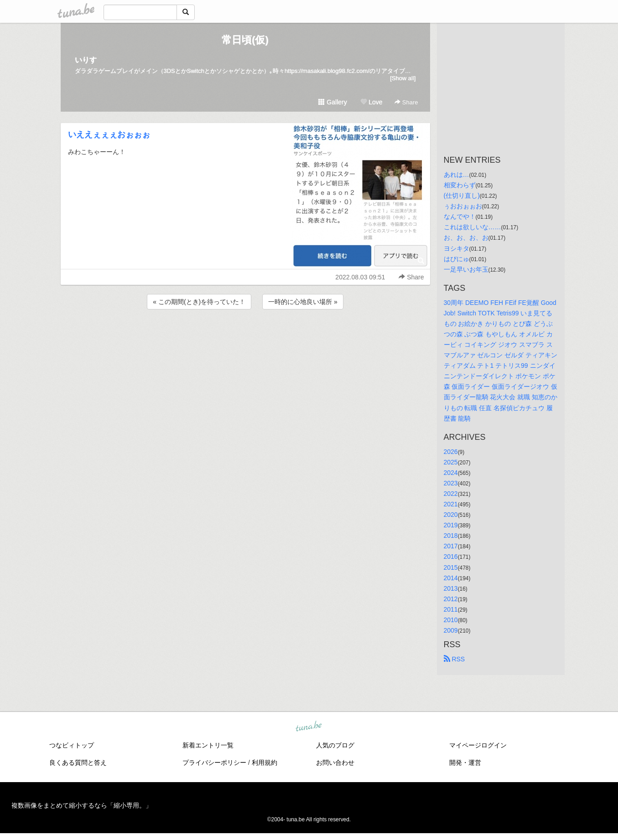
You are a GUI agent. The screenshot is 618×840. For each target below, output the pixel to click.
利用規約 (265, 763)
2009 (451, 630)
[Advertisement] (245, 336)
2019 (451, 525)
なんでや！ (460, 216)
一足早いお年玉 (466, 269)
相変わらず (460, 185)
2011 (451, 609)
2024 (451, 473)
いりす (86, 60)
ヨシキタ (457, 248)
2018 (451, 536)
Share (406, 102)
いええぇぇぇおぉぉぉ (109, 134)
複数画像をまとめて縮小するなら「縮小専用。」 (82, 805)
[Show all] (403, 78)
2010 (451, 620)
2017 (451, 546)
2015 (451, 567)
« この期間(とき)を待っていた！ (199, 302)
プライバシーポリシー (214, 763)
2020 (451, 515)
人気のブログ (335, 745)
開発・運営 (465, 763)
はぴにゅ (457, 259)
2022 (451, 494)
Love (371, 102)
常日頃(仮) (245, 40)
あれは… (457, 175)
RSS (454, 659)
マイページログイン (478, 745)
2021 (451, 504)
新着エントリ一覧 (208, 745)
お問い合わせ (335, 763)
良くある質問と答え (78, 763)
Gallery (332, 102)
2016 (451, 557)
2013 (451, 588)
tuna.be (309, 727)
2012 (451, 599)
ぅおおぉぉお (463, 206)
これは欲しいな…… (473, 227)
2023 (451, 483)
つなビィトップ (72, 745)
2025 (451, 462)
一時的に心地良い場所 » (303, 302)
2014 (451, 578)
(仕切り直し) (462, 196)
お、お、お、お (466, 237)
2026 (451, 452)
